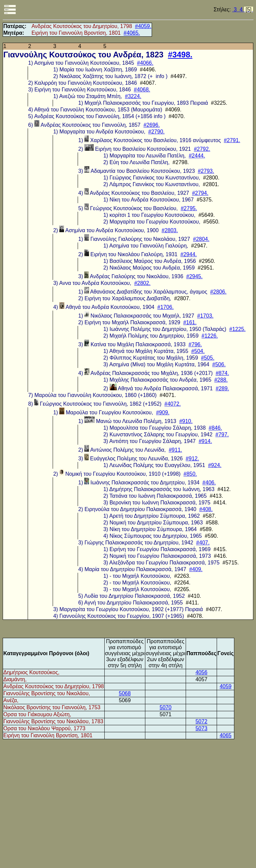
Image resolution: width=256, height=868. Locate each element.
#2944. (188, 254)
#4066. (145, 63)
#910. (186, 421)
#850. (190, 474)
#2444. (197, 156)
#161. (190, 322)
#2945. (194, 276)
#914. (205, 441)
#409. (196, 569)
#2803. (170, 230)
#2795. (189, 208)
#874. (222, 373)
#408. (206, 509)
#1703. (205, 316)
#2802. (142, 283)
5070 (166, 707)
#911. (175, 450)
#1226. (210, 336)
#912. (192, 459)
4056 (201, 672)
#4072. (172, 404)
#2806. (218, 292)
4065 (226, 735)
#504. (198, 351)
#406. (209, 483)
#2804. (201, 239)
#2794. (200, 193)
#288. (221, 380)
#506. (219, 364)
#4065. (132, 33)
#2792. (202, 149)
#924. (215, 465)
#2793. (206, 171)
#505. (208, 358)
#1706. (165, 307)
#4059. (143, 26)
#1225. (237, 329)
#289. (222, 388)
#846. (215, 428)
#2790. (156, 132)
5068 (125, 693)
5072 (201, 721)
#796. (195, 344)
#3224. (133, 96)
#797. (222, 435)
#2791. (232, 140)
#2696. (151, 125)
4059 (226, 686)
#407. (203, 543)
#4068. (142, 90)
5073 (201, 728)
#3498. (180, 55)
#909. (163, 412)
